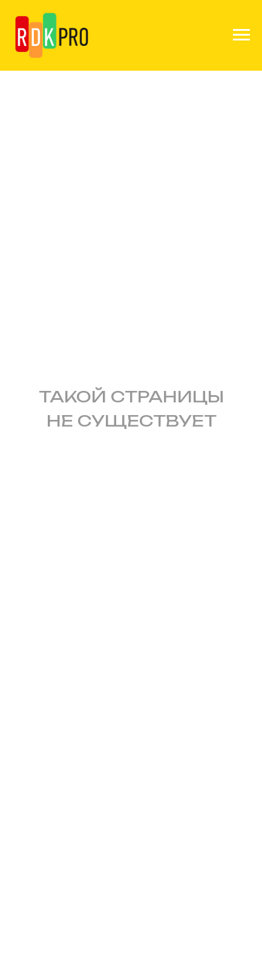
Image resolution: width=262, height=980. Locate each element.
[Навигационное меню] (241, 35)
